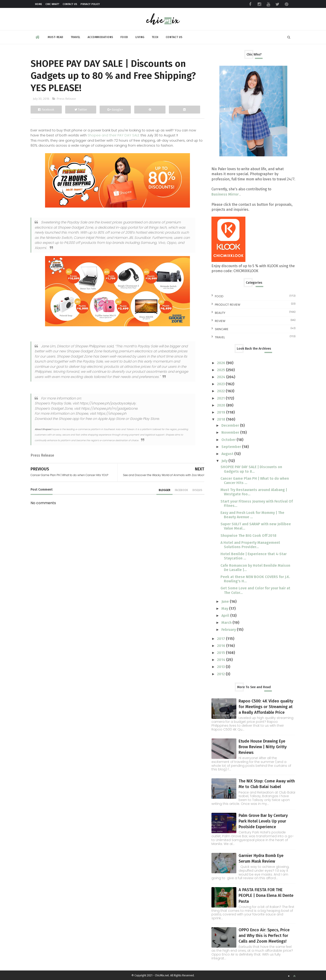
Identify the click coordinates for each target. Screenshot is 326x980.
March (227, 623)
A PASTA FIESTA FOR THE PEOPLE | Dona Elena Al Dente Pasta (266, 895)
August (228, 454)
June (226, 601)
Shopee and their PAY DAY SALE (114, 135)
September (232, 447)
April (226, 616)
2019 (222, 412)
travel (220, 337)
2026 (222, 363)
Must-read (56, 37)
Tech (155, 37)
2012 (221, 674)
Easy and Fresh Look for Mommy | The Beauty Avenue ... (252, 515)
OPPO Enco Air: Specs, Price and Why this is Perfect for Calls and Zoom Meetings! (264, 936)
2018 (222, 419)
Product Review (228, 305)
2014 (222, 660)
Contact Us (70, 4)
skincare (222, 329)
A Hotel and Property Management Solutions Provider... (250, 545)
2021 (221, 398)
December (231, 425)
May (225, 609)
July (225, 461)
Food (124, 37)
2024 (222, 377)
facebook (181, 490)
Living (140, 37)
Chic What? (52, 4)
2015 (222, 653)
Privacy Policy (90, 4)
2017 (222, 639)
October (229, 440)
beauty (220, 313)
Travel (76, 37)
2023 (221, 384)
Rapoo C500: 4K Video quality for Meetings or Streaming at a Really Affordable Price (266, 707)
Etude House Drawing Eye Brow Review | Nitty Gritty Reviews (263, 747)
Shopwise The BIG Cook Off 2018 (248, 536)
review (220, 321)
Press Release (66, 99)
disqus (197, 490)
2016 (222, 646)
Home (39, 4)
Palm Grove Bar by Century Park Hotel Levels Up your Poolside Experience (263, 821)
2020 (222, 405)
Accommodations (100, 37)
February (229, 630)
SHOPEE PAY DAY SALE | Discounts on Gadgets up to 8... (251, 469)
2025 (222, 370)
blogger (164, 490)
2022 (221, 391)
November (231, 432)
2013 (221, 667)
